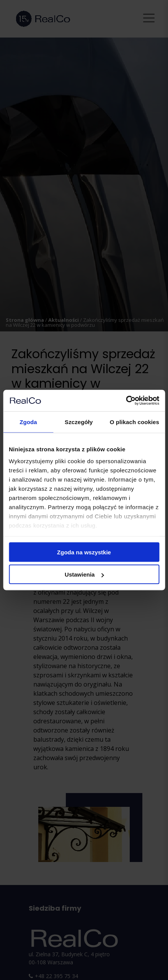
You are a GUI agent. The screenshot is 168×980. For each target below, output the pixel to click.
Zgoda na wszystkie (84, 552)
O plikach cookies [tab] (135, 422)
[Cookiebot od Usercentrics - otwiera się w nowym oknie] (126, 401)
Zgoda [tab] (28, 422)
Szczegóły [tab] (79, 422)
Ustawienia (84, 574)
